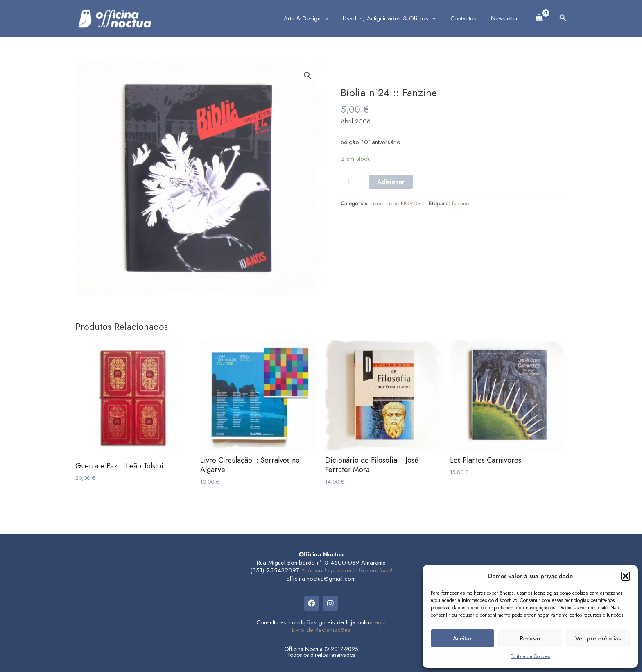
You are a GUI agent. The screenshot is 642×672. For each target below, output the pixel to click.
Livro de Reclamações (321, 630)
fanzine (460, 203)
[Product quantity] (352, 182)
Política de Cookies (530, 656)
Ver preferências (598, 638)
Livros (377, 203)
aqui (380, 622)
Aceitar (462, 638)
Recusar (530, 638)
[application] (332, 18)
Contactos (467, 18)
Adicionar (391, 182)
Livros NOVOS (404, 203)
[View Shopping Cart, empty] (539, 17)
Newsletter (506, 18)
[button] (626, 576)
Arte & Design (313, 18)
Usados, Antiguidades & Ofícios (395, 18)
